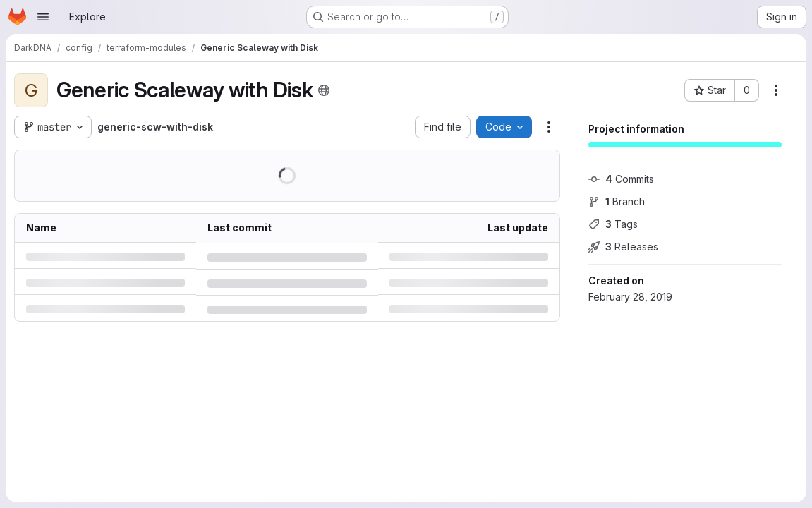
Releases (623, 247)
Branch (617, 201)
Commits (621, 179)
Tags (613, 224)
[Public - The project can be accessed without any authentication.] (324, 90)
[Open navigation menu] (43, 17)
